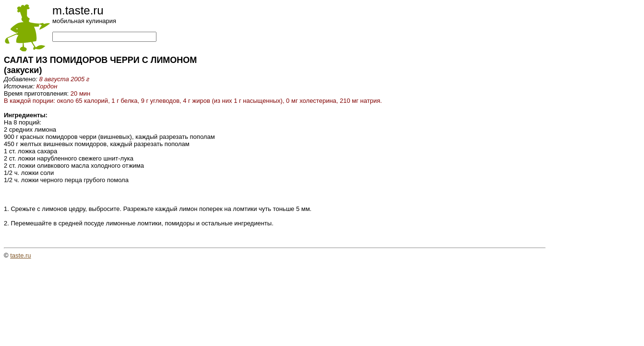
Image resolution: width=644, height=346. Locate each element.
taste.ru (20, 255)
